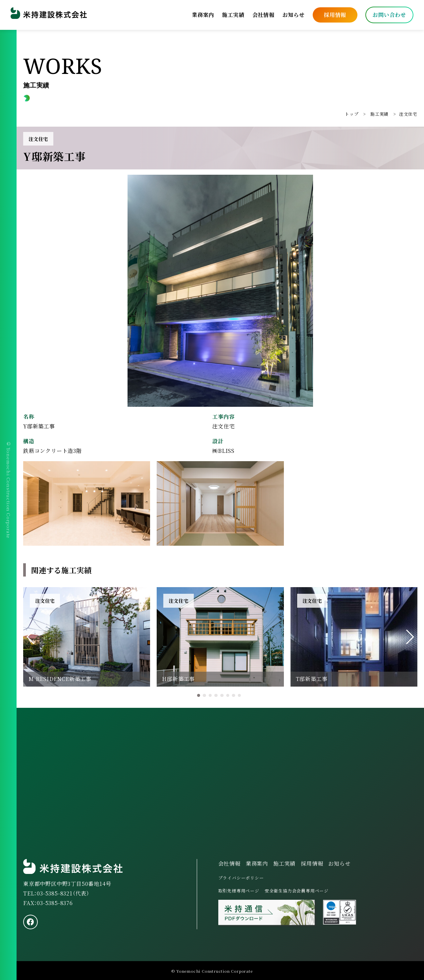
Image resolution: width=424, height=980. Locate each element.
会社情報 (264, 15)
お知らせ (294, 15)
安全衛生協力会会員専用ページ (297, 891)
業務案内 (203, 15)
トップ (352, 114)
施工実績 (233, 15)
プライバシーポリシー (241, 878)
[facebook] (30, 922)
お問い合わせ (389, 15)
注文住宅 (408, 114)
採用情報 (335, 15)
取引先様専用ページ (239, 891)
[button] (31, 637)
